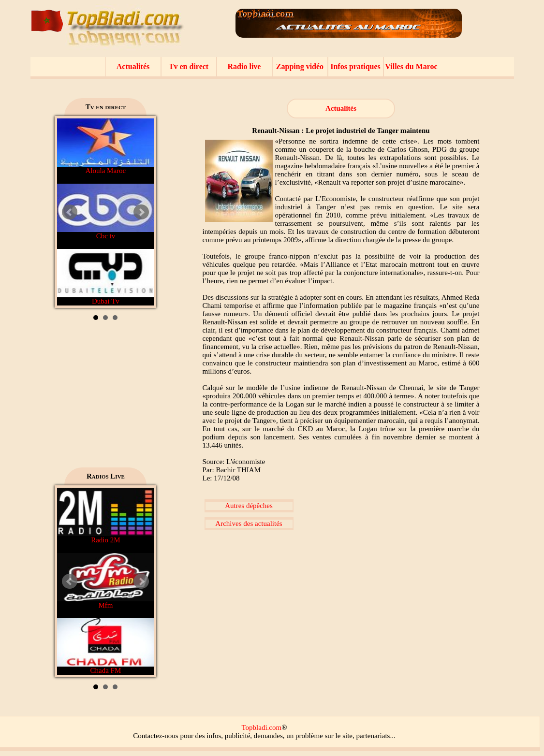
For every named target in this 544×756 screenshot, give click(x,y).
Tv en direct (189, 66)
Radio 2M (105, 516)
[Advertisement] (105, 397)
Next (141, 212)
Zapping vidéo (300, 66)
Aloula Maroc (105, 146)
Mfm (105, 581)
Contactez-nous (155, 736)
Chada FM (105, 646)
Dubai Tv (105, 277)
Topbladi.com (261, 727)
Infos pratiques (355, 66)
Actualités (133, 66)
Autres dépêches (249, 506)
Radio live (244, 66)
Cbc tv (105, 212)
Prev (70, 212)
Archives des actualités (249, 523)
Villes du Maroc (411, 66)
